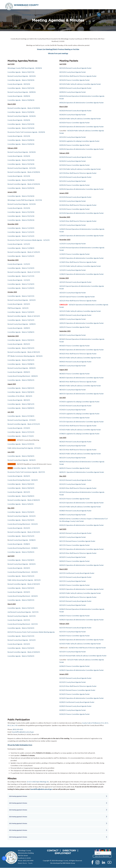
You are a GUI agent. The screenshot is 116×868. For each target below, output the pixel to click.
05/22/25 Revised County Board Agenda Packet (75, 480)
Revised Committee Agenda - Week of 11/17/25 (24, 272)
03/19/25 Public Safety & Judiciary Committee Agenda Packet (80, 593)
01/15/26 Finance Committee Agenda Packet (74, 209)
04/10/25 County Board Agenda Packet (73, 557)
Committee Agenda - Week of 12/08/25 (21, 248)
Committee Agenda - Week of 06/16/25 (21, 488)
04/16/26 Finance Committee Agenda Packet (74, 80)
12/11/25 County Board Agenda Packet (73, 225)
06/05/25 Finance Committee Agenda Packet (74, 468)
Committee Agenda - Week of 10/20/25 (21, 312)
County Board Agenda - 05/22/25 (19, 528)
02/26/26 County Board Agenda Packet (73, 161)
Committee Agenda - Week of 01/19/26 (21, 212)
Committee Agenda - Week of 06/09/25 (21, 496)
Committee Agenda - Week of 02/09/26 (21, 180)
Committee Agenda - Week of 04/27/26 (21, 72)
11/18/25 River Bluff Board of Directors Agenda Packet (78, 262)
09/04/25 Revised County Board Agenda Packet (75, 362)
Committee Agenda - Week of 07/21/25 (21, 432)
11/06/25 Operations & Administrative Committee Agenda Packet (81, 274)
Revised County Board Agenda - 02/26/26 (22, 152)
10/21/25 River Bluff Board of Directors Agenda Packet (78, 301)
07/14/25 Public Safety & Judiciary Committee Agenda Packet (80, 430)
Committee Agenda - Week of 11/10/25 (21, 284)
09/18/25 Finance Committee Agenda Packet (74, 346)
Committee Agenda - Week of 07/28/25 (21, 416)
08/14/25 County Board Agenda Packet (73, 390)
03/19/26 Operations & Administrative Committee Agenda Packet (81, 127)
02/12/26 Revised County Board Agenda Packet (75, 177)
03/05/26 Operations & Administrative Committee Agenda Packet (81, 149)
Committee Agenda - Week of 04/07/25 (21, 600)
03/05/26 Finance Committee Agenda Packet (74, 145)
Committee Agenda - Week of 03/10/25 (21, 648)
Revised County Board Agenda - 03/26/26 (22, 116)
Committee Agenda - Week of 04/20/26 (21, 80)
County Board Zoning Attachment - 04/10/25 (23, 596)
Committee (11, 256)
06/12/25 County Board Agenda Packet (73, 458)
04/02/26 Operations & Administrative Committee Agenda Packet (81, 103)
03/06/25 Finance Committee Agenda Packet (74, 616)
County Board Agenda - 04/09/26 (19, 96)
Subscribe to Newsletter (102, 856)
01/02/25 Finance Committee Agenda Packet (74, 714)
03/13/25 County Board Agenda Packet (73, 605)
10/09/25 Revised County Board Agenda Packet (75, 315)
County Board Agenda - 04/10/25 (19, 592)
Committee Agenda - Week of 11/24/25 (21, 268)
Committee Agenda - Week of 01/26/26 (21, 196)
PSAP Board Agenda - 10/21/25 (18, 308)
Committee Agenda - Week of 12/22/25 (21, 232)
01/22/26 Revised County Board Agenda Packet (75, 197)
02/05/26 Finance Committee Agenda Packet (74, 185)
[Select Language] (103, 853)
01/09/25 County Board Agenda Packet (73, 710)
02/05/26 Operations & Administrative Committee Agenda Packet (81, 189)
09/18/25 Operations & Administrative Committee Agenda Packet (81, 350)
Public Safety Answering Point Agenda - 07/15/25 (24, 448)
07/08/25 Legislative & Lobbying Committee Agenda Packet (79, 434)
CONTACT (53, 851)
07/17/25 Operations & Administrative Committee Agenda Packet (81, 422)
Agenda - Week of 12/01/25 (25, 256)
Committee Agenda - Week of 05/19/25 (21, 520)
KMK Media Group (69, 863)
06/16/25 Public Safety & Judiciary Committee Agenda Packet (80, 454)
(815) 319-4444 (28, 861)
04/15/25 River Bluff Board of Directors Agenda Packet (78, 553)
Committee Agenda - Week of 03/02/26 (21, 144)
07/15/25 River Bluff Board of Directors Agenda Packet (78, 426)
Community (60, 15)
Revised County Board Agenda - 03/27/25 (22, 616)
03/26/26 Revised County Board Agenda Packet (75, 111)
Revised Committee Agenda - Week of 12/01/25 (24, 252)
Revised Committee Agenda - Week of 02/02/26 (24, 184)
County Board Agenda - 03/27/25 (19, 620)
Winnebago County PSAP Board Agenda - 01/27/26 (25, 200)
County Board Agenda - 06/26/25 (19, 476)
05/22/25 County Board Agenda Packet (73, 484)
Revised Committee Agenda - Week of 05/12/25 (24, 532)
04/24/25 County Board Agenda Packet (73, 537)
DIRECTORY (69, 851)
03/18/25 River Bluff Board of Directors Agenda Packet (78, 597)
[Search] (99, 15)
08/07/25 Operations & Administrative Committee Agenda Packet (81, 394)
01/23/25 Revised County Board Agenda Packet (75, 678)
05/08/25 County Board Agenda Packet (73, 515)
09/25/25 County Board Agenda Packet (73, 335)
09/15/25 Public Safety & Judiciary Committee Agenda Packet (80, 358)
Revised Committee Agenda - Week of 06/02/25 (24, 500)
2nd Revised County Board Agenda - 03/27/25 (23, 612)
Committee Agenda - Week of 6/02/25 (21, 504)
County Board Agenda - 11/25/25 (19, 264)
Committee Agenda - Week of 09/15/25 (21, 360)
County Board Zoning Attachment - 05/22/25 (23, 524)
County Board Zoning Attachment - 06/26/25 (23, 480)
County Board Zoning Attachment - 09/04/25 (23, 376)
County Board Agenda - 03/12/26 (19, 136)
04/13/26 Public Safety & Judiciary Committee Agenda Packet (80, 84)
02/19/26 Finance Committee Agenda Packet (74, 165)
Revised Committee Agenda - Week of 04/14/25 (24, 584)
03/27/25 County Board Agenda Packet (73, 581)
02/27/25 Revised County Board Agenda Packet (75, 628)
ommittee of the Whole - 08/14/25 (20, 396)
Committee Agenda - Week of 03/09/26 (21, 140)
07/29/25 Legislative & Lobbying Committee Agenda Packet (79, 402)
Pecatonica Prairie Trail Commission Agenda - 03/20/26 (26, 132)
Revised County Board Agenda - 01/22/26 (22, 204)
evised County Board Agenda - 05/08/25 (22, 540)
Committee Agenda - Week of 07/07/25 (21, 444)
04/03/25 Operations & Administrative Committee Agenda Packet (81, 565)
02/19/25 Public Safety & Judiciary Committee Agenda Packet (80, 644)
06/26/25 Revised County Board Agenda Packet (75, 442)
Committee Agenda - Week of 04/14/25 (21, 588)
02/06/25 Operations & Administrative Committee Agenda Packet (81, 670)
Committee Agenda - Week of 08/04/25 (21, 408)
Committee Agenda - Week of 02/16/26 (21, 164)
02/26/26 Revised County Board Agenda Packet (75, 157)
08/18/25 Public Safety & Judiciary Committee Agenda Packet (80, 386)
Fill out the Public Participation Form (20, 745)
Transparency (74, 15)
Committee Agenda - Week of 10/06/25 (21, 332)
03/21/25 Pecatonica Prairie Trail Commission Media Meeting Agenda (31, 632)
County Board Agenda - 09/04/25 (19, 372)
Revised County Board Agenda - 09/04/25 (22, 368)
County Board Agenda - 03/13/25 (19, 644)
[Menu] (110, 16)
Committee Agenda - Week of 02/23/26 (21, 160)
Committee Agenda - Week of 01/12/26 (21, 216)
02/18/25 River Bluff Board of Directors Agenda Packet (87, 648)
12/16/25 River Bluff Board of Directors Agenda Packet (78, 221)
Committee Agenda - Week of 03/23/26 (21, 124)
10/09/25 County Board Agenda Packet (73, 319)
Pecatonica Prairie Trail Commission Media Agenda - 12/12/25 (29, 240)
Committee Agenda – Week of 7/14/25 (21, 436)
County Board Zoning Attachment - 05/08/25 (23, 548)
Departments (38, 15)
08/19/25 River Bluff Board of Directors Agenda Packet (78, 382)
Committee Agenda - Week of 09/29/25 (21, 340)
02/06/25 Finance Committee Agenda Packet (74, 666)
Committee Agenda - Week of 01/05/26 (21, 220)
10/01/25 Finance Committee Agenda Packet (74, 327)
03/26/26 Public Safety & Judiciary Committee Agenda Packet (80, 119)
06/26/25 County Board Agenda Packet (73, 446)
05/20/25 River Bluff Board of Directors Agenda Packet (78, 488)
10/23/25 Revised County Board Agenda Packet (75, 282)
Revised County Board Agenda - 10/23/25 (22, 300)
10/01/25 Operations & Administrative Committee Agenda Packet (81, 323)
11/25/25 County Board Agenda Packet (73, 244)
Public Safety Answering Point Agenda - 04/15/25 (24, 580)
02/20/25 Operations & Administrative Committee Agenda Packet (81, 640)
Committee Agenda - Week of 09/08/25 (21, 364)
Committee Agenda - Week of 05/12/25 (21, 536)
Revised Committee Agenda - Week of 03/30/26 (24, 108)
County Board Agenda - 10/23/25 (19, 304)
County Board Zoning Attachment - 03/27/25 (23, 624)
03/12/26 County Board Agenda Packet (73, 137)
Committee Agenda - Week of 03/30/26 (21, 112)
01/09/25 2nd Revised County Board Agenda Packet (77, 702)
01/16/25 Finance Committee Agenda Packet (74, 694)
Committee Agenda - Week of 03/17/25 (21, 636)
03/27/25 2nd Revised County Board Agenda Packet (77, 573)
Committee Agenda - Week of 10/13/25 (21, 320)
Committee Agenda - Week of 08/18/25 (21, 392)
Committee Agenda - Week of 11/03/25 (21, 288)
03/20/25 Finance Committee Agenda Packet (74, 585)
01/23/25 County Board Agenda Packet (73, 682)
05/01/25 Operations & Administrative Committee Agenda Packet (81, 525)
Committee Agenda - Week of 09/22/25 (21, 348)
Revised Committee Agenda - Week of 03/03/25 (24, 652)
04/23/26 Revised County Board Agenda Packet (75, 68)
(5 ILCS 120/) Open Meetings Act (38, 782)
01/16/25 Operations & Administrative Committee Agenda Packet (81, 698)
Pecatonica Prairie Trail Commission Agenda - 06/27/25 (26, 472)
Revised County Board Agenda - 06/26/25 (22, 460)
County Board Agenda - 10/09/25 (19, 328)
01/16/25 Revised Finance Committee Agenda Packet (77, 690)
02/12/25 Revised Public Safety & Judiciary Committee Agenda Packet (83, 656)
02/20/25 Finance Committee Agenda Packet (74, 636)
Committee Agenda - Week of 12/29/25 (21, 228)
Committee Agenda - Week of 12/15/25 (21, 236)
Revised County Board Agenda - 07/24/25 (22, 420)
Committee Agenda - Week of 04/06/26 (21, 100)
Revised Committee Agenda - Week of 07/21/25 (24, 424)
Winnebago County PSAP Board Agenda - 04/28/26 (25, 68)
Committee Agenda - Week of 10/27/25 (21, 296)
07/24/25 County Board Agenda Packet (73, 410)
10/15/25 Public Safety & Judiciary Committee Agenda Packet (80, 311)
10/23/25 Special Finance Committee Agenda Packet (77, 297)
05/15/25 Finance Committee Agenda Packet (74, 499)
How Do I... (50, 15)
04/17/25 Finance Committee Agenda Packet (74, 545)
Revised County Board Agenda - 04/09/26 (22, 92)
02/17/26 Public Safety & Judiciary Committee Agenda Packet (80, 169)
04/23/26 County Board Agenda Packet (73, 72)
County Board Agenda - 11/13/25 (19, 280)
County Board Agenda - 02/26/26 (19, 156)
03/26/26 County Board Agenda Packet (73, 115)
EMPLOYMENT (63, 853)
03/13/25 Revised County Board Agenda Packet (75, 601)
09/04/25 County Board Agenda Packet (73, 366)
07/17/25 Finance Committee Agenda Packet (74, 418)
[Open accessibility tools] (4, 858)
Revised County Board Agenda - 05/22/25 (22, 516)
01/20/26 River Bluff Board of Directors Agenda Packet (78, 205)
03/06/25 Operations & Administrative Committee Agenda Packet (81, 620)
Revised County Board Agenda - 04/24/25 (22, 564)
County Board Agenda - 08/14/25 (19, 400)
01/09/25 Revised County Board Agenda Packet (75, 706)
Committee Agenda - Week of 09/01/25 (21, 380)
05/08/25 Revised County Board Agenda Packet (75, 511)
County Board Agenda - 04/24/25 (19, 568)
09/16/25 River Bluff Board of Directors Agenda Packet (78, 354)
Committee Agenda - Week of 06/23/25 (24, 468)
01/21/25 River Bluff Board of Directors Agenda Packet (78, 686)
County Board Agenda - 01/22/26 (19, 208)
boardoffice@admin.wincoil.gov (23, 732)
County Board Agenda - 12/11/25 (19, 244)
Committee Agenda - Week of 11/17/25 (21, 276)
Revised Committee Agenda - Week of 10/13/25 (24, 316)
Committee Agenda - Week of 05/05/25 (21, 552)
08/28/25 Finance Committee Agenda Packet (74, 374)
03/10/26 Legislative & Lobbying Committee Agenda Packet (79, 141)
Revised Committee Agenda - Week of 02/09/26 (24, 172)
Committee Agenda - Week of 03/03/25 (21, 656)
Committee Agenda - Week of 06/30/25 (21, 456)
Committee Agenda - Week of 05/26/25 (21, 512)
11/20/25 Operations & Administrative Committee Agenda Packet (81, 258)
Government (27, 15)
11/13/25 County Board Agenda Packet (73, 270)
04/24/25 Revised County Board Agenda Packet (75, 533)
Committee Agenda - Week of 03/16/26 (21, 128)
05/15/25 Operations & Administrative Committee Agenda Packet (81, 503)
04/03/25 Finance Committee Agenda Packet (74, 561)
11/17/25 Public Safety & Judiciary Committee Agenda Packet (80, 266)
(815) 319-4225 (18, 729)
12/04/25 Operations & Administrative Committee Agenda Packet (81, 236)
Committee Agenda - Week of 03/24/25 (21, 628)
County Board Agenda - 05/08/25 (19, 544)
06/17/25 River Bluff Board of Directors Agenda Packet (78, 450)
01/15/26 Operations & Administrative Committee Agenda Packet (81, 213)
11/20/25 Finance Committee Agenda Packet (74, 254)
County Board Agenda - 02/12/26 (19, 176)
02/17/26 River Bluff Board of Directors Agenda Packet (78, 173)
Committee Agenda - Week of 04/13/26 (21, 88)
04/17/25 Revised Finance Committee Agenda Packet (77, 541)
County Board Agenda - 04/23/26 (19, 84)
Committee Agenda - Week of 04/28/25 (21, 560)
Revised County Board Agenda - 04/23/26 (22, 76)
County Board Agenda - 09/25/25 (19, 344)
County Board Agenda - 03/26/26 (19, 120)
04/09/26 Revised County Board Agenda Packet (75, 88)
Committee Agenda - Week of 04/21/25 (21, 576)
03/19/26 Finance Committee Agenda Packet (74, 123)
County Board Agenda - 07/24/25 (19, 428)
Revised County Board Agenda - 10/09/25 (22, 324)
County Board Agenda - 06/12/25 (19, 492)
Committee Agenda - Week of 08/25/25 (21, 388)
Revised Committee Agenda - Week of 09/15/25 (24, 352)
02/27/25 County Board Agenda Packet (73, 632)
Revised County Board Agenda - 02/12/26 (22, 168)
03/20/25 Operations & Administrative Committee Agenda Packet (81, 589)
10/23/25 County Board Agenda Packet (73, 293)
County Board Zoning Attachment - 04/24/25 (23, 572)
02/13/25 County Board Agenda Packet (73, 652)
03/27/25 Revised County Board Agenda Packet (75, 577)
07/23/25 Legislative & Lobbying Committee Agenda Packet (79, 414)
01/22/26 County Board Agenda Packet (73, 201)
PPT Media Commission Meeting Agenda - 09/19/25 (25, 356)
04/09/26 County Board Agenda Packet (73, 92)
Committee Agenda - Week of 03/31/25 (21, 608)
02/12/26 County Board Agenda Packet (73, 181)
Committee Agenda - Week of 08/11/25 (21, 404)
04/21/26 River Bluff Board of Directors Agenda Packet (78, 76)
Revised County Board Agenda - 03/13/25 (22, 640)
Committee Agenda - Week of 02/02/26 (21, 188)
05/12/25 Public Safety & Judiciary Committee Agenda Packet (80, 507)
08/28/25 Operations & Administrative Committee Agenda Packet (81, 378)
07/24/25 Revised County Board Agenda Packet (75, 406)
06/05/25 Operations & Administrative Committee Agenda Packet (82, 472)
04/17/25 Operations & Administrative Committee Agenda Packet (81, 549)
